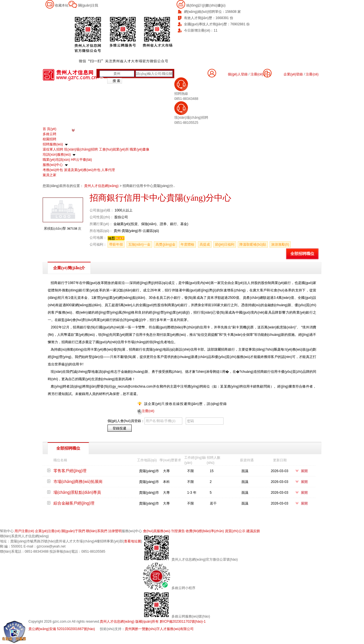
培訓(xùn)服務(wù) (57, 155)
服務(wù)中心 (53, 165)
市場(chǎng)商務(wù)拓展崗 (78, 482)
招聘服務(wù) (53, 144)
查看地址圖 (133, 541)
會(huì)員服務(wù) (157, 531)
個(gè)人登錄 (238, 74)
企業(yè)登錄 (293, 74)
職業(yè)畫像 (139, 149)
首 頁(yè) (49, 129)
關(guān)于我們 (73, 531)
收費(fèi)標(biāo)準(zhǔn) (205, 531)
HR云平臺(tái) (81, 160)
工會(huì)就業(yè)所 (114, 149)
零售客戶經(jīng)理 (70, 471)
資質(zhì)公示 (235, 531)
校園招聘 (49, 139)
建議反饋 (253, 531)
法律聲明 (115, 531)
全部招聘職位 (302, 254)
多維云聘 (49, 134)
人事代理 (108, 170)
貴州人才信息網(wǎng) (102, 186)
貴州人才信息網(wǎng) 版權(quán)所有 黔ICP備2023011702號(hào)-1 (153, 622)
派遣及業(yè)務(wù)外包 (82, 170)
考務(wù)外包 (53, 170)
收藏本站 (62, 5)
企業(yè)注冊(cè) (48, 531)
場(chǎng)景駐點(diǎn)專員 (77, 492)
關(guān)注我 (88, 5)
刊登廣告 (178, 531)
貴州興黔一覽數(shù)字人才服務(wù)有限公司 (159, 629)
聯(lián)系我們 (97, 531)
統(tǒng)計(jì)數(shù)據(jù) (206, 5)
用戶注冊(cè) (24, 531)
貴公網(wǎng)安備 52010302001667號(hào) (62, 629)
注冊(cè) (312, 74)
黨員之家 (49, 175)
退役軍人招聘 (53, 149)
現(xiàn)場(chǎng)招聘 (81, 149)
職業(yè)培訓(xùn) (56, 160)
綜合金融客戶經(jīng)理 (74, 503)
